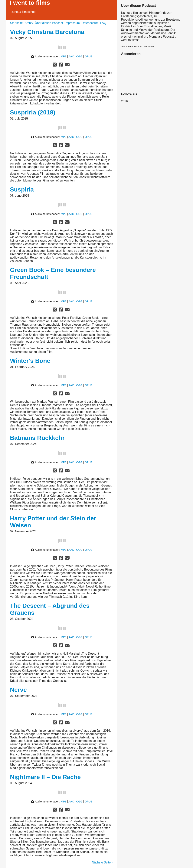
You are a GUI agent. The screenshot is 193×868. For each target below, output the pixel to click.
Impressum (72, 23)
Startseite (16, 23)
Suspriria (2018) (33, 112)
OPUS (89, 56)
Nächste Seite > (103, 862)
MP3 (64, 56)
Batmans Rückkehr (37, 438)
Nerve (18, 690)
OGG (79, 56)
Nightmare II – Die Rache (45, 777)
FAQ (103, 23)
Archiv (29, 23)
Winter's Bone (30, 361)
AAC (71, 56)
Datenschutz (90, 23)
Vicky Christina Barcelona (47, 32)
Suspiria (22, 189)
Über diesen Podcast (49, 23)
